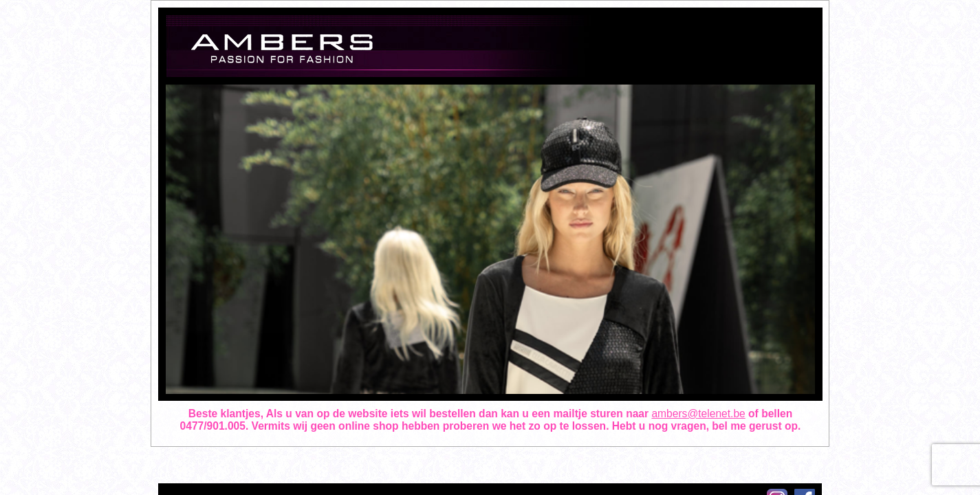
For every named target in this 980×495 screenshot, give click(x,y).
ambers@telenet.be (698, 414)
